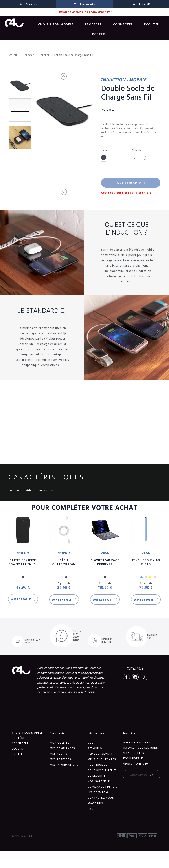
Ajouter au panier (131, 183)
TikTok (144, 677)
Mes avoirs (59, 754)
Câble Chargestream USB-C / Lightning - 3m (64, 562)
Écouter (152, 24)
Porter (99, 34)
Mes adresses (61, 759)
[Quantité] (137, 158)
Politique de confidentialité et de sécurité (102, 770)
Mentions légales (102, 759)
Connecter (123, 24)
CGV (91, 743)
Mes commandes (63, 748)
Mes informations (64, 765)
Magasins (96, 803)
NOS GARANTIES (99, 781)
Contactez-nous (101, 798)
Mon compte (60, 743)
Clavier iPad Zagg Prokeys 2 (105, 562)
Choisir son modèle (56, 24)
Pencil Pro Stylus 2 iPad (146, 562)
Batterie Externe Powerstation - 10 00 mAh (23, 562)
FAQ (91, 809)
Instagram (135, 677)
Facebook (127, 677)
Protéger (93, 24)
